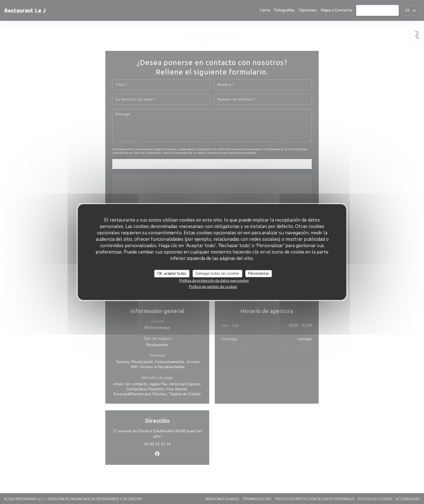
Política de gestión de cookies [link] (213, 287)
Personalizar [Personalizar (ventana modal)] (259, 273)
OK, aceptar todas (172, 273)
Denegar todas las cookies (217, 273)
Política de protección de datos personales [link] (214, 281)
